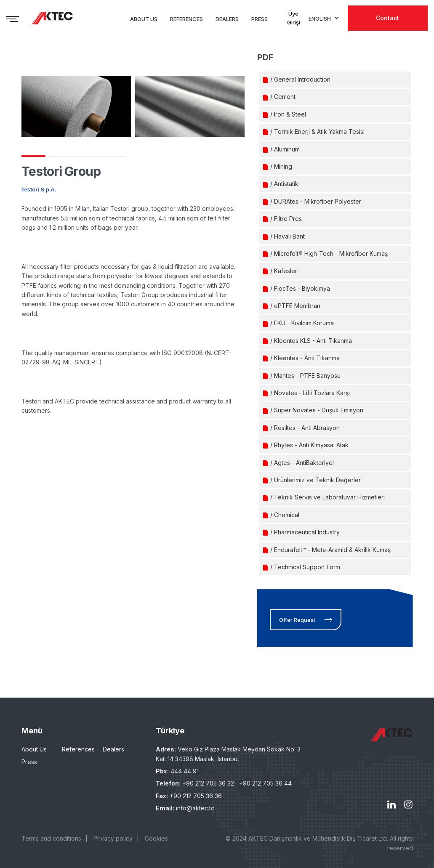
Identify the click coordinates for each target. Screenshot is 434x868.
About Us (34, 749)
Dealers (113, 749)
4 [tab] (113, 157)
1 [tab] (33, 156)
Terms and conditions (51, 838)
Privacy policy (113, 838)
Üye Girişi (294, 18)
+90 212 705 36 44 (265, 783)
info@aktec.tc (195, 808)
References (78, 749)
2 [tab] (60, 157)
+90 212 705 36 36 (196, 796)
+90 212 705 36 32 (208, 783)
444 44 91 (185, 771)
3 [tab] (87, 157)
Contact (387, 18)
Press (29, 762)
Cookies (156, 838)
